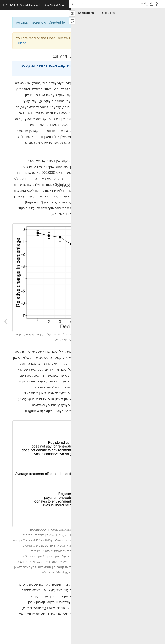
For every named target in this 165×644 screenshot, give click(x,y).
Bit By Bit (33, 5)
